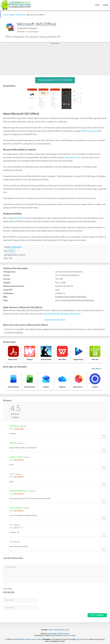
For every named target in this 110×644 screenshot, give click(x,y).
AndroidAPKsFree (18, 639)
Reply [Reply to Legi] (104, 549)
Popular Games (64, 634)
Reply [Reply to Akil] (104, 535)
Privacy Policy (36, 639)
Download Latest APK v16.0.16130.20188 (55, 80)
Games (106, 5)
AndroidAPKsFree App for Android (63, 635)
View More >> (97, 369)
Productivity (21, 15)
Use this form (82, 639)
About (28, 639)
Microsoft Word (19, 218)
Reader (12, 251)
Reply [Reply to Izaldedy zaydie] (104, 467)
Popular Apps (52, 634)
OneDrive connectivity (89, 131)
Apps (97, 5)
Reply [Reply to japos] (104, 484)
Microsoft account (74, 157)
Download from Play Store (55, 320)
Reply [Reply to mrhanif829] (104, 436)
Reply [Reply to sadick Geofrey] (104, 518)
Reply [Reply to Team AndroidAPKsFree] (104, 501)
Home (6, 15)
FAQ (67, 630)
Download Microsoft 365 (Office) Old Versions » (63, 314)
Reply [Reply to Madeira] (104, 450)
